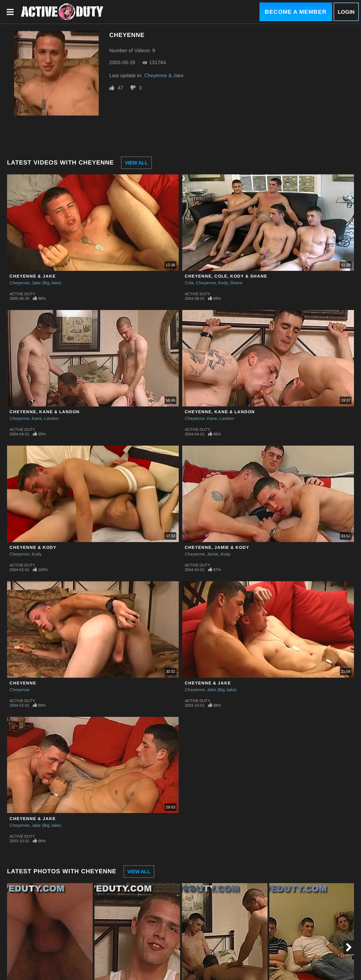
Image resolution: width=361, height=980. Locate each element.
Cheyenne (20, 283)
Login (346, 12)
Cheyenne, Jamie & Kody (217, 547)
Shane (236, 283)
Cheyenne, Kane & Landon (45, 412)
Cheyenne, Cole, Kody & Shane (226, 276)
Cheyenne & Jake (164, 75)
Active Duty (22, 294)
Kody (223, 283)
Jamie (213, 554)
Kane (37, 418)
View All (136, 163)
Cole (189, 283)
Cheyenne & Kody (33, 547)
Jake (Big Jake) (47, 283)
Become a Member (296, 12)
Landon (51, 418)
